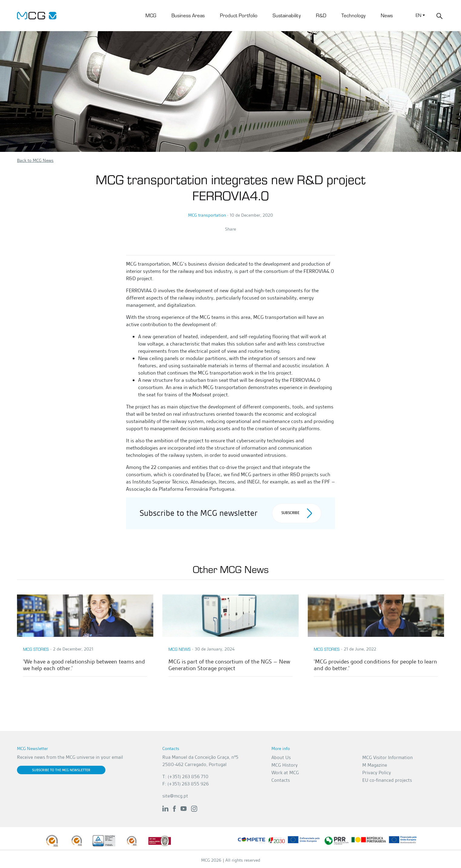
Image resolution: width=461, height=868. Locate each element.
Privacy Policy (377, 773)
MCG (151, 15)
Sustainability (287, 15)
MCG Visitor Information (388, 757)
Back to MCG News (35, 160)
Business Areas (188, 15)
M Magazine (375, 765)
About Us (281, 757)
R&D (321, 15)
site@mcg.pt (175, 796)
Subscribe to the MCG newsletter (61, 770)
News (387, 15)
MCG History (285, 765)
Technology (353, 15)
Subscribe (297, 513)
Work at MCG (285, 773)
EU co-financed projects (387, 780)
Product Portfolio (239, 15)
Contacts (281, 780)
